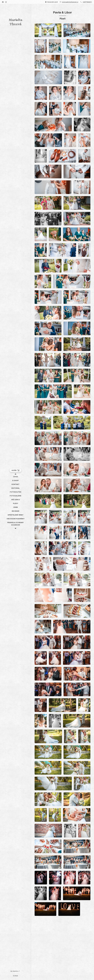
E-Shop (15, 976)
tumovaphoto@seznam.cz (70, 2)
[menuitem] (15, 477)
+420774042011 (87, 2)
